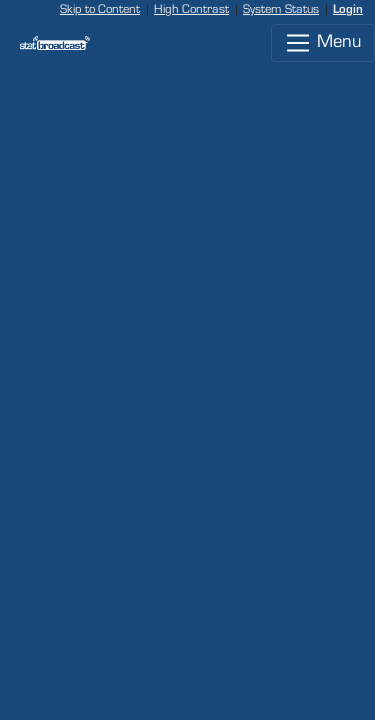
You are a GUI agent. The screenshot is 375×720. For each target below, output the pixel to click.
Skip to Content (100, 9)
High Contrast (191, 9)
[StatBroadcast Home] (47, 43)
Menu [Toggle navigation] (323, 43)
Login (348, 9)
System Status (281, 9)
